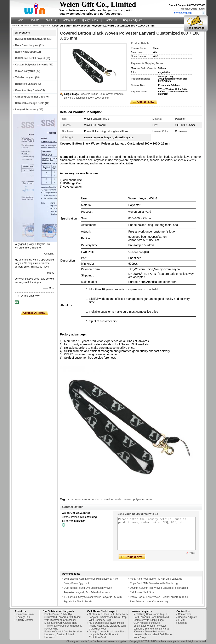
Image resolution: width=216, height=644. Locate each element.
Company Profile (26, 614)
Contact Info (185, 614)
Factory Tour (69, 20)
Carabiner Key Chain (27, 90)
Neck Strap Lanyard (27, 45)
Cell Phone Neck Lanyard (30, 58)
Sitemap (183, 623)
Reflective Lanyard (26, 84)
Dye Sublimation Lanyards (31, 39)
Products (34, 20)
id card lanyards (111, 499)
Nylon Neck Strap (25, 52)
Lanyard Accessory (27, 110)
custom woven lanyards (83, 499)
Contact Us (111, 20)
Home (20, 20)
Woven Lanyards (41, 26)
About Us (50, 20)
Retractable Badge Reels (30, 103)
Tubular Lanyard (25, 77)
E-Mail (182, 620)
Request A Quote (188, 9)
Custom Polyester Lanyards (32, 65)
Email (202, 9)
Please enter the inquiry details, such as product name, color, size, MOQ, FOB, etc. (157, 534)
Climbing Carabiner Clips (30, 97)
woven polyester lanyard (140, 499)
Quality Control (90, 20)
